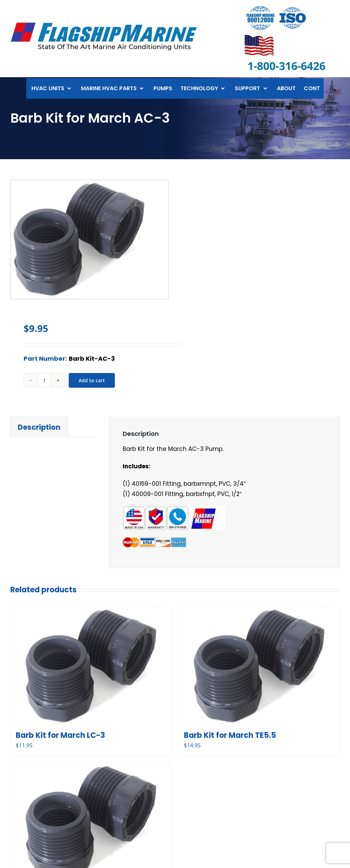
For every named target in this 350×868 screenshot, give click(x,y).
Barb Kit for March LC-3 (60, 735)
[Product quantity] (44, 380)
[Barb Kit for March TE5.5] (259, 666)
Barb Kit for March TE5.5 (230, 735)
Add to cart (92, 380)
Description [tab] (39, 427)
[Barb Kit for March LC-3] (91, 666)
